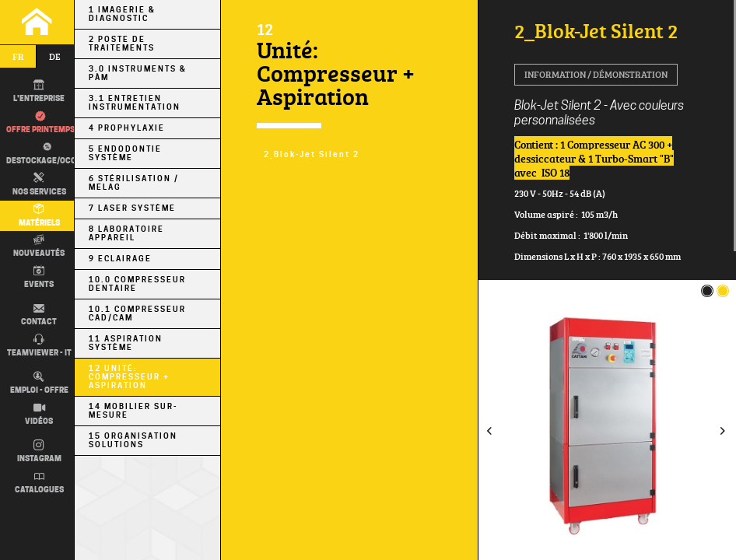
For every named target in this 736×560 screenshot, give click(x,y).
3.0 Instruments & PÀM (138, 73)
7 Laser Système (132, 208)
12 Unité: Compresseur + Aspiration (129, 377)
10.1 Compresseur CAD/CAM (137, 313)
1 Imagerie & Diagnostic (122, 14)
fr (18, 56)
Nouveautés (39, 247)
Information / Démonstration (596, 74)
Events (39, 277)
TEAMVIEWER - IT (39, 346)
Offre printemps (40, 123)
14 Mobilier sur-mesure (133, 411)
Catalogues (39, 483)
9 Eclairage (120, 259)
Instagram (39, 452)
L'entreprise (39, 92)
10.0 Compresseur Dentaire (137, 284)
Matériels (39, 215)
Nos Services (39, 184)
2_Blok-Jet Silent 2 (312, 154)
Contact (39, 315)
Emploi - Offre (39, 383)
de (55, 56)
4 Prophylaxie (127, 128)
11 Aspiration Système (126, 343)
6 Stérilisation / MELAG (134, 183)
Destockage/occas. (45, 153)
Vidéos (39, 415)
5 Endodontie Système (125, 153)
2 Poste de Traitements (122, 44)
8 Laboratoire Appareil (126, 233)
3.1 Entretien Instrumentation (135, 103)
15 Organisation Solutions (133, 440)
